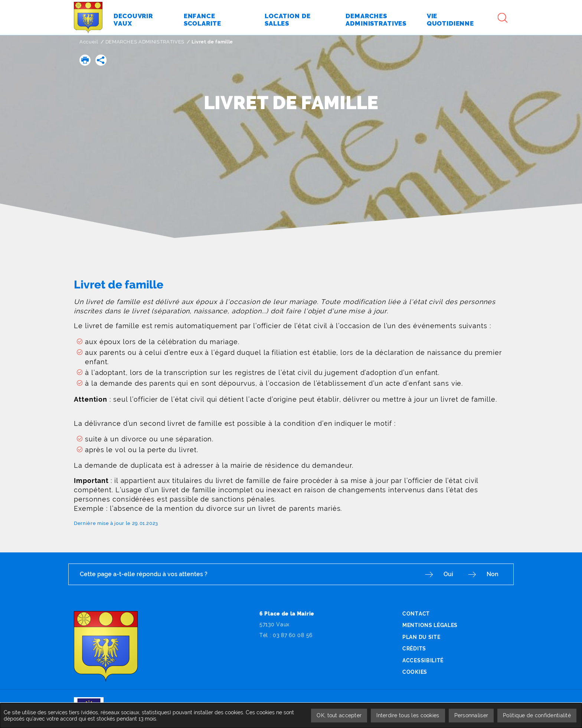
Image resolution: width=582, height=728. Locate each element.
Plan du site (421, 637)
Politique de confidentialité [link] (537, 715)
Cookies (415, 672)
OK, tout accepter (339, 715)
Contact (416, 614)
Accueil (89, 42)
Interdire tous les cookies (408, 715)
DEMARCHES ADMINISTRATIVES (145, 42)
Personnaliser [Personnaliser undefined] (471, 715)
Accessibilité (423, 660)
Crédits (414, 649)
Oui (448, 574)
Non (493, 574)
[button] (85, 60)
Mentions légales (430, 625)
